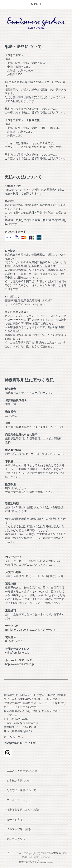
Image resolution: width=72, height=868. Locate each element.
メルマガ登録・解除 (19, 829)
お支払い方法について (20, 781)
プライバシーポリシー (20, 800)
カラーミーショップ (15, 853)
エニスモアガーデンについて (24, 771)
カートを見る (15, 820)
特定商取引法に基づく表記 (23, 810)
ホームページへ (13, 737)
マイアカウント (16, 839)
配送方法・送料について (21, 790)
